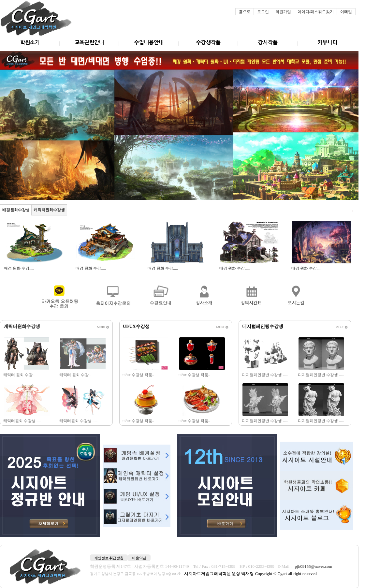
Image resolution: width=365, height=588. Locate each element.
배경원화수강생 (16, 210)
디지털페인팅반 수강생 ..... (265, 375)
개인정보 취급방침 (109, 558)
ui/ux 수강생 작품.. (139, 375)
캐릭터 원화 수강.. (19, 375)
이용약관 (139, 558)
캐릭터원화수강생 (49, 210)
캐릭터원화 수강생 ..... (23, 421)
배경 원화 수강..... (20, 268)
